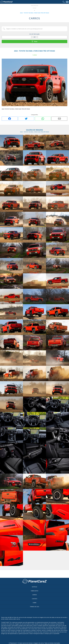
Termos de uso (34, 607)
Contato (35, 599)
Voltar (35, 55)
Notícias (34, 587)
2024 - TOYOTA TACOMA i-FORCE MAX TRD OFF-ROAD (34, 13)
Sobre (35, 603)
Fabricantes (35, 591)
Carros (34, 8)
